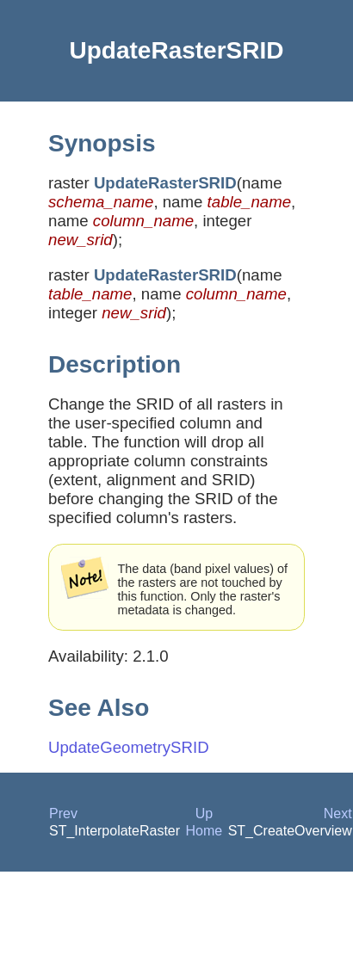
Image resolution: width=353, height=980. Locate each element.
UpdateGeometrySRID (129, 747)
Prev (63, 814)
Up (204, 814)
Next (338, 814)
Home (204, 831)
